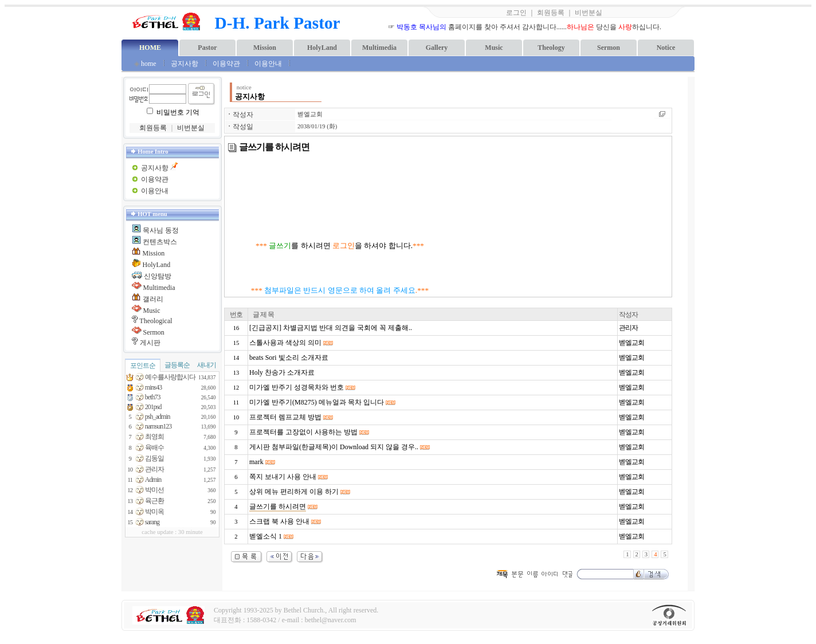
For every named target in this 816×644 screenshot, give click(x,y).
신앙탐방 (158, 276)
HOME (150, 48)
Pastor (207, 48)
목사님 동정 (161, 230)
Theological (156, 321)
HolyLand (322, 48)
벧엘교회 (310, 114)
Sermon (609, 48)
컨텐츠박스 (160, 242)
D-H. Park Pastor (278, 23)
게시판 (150, 343)
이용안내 (269, 64)
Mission (265, 48)
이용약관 (226, 64)
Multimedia (379, 48)
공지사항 (185, 64)
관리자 (628, 328)
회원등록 (551, 13)
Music (494, 48)
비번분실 (589, 13)
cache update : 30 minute (172, 532)
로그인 (516, 13)
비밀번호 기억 (178, 112)
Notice (666, 48)
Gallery (437, 48)
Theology (551, 48)
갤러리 (153, 299)
